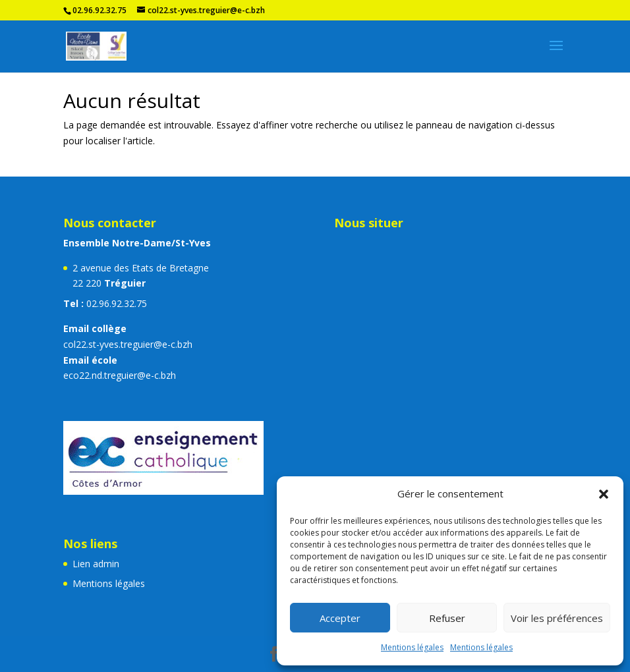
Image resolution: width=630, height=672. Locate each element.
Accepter (340, 618)
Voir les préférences (557, 618)
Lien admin (96, 564)
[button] (604, 494)
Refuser (447, 618)
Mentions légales (412, 647)
